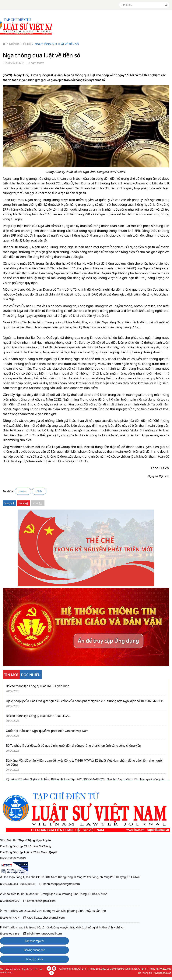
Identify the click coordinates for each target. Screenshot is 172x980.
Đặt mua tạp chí (35, 941)
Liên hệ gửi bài (34, 959)
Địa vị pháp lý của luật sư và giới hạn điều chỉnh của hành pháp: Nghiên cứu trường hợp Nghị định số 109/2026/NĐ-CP (84, 701)
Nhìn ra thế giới (19, 44)
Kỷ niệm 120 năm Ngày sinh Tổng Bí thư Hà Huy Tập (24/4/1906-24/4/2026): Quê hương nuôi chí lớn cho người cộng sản (85, 779)
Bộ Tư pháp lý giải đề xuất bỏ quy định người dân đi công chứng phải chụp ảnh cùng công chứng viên (73, 746)
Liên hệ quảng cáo (34, 950)
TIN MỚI (11, 675)
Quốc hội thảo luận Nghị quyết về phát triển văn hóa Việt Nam (47, 731)
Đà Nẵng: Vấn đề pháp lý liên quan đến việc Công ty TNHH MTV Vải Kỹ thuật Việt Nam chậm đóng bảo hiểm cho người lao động (84, 763)
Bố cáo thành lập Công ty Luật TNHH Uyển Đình (38, 686)
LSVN (39, 491)
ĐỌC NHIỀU (31, 675)
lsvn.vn (23, 491)
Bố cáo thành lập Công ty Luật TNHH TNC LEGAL (38, 716)
